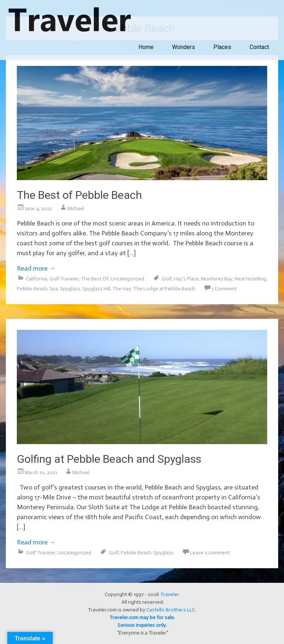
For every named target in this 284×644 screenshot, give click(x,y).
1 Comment (224, 289)
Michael (76, 209)
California (37, 279)
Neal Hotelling (250, 279)
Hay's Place (186, 279)
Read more (36, 268)
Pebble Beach (32, 289)
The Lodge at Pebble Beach (164, 289)
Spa (54, 289)
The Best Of (95, 279)
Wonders (184, 47)
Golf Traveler (64, 279)
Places (222, 47)
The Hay (122, 289)
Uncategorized (127, 279)
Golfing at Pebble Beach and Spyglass (109, 459)
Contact (259, 47)
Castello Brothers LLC (171, 610)
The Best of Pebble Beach (79, 195)
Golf (167, 279)
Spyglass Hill (96, 289)
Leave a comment (210, 553)
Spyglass (70, 289)
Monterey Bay (217, 279)
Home (146, 47)
